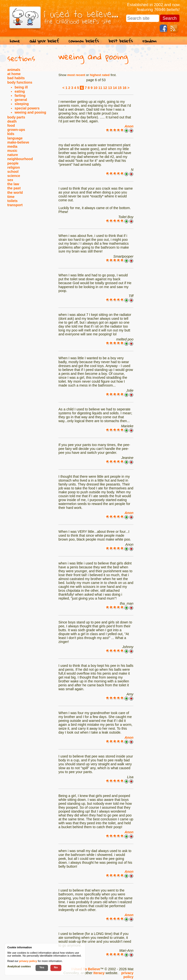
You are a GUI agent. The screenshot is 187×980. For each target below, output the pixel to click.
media (12, 146)
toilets (12, 201)
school (13, 172)
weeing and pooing (30, 112)
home (15, 41)
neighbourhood (20, 159)
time (11, 197)
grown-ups (16, 130)
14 (115, 88)
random (150, 41)
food (11, 126)
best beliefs (121, 41)
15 (120, 88)
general (21, 100)
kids (11, 134)
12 (105, 88)
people (13, 163)
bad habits (16, 78)
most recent (76, 75)
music (12, 151)
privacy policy (127, 975)
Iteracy (99, 973)
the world (15, 193)
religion (14, 167)
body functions (20, 82)
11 (100, 88)
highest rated (100, 75)
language (15, 138)
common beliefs (84, 41)
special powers (27, 108)
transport (15, 205)
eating (20, 91)
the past (14, 188)
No (56, 967)
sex (10, 180)
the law (13, 184)
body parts (16, 117)
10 (95, 88)
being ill (21, 87)
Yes (42, 967)
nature (13, 155)
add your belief (44, 41)
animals (14, 70)
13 (110, 88)
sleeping (22, 104)
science (14, 176)
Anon (129, 126)
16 (124, 88)
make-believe (18, 142)
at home (14, 74)
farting (20, 96)
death (12, 121)
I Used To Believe (86, 969)
